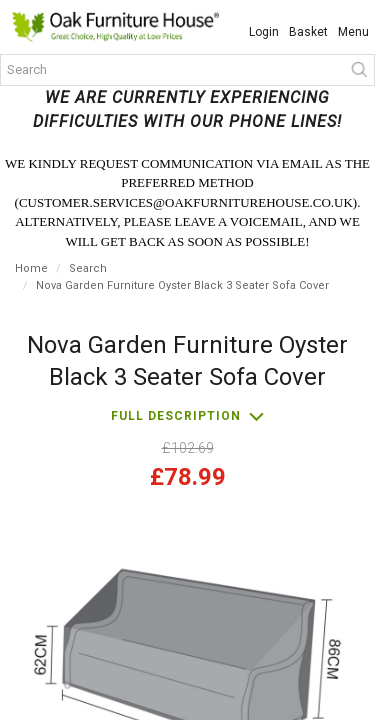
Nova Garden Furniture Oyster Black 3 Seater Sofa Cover (182, 285)
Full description (176, 416)
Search (88, 268)
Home (31, 268)
